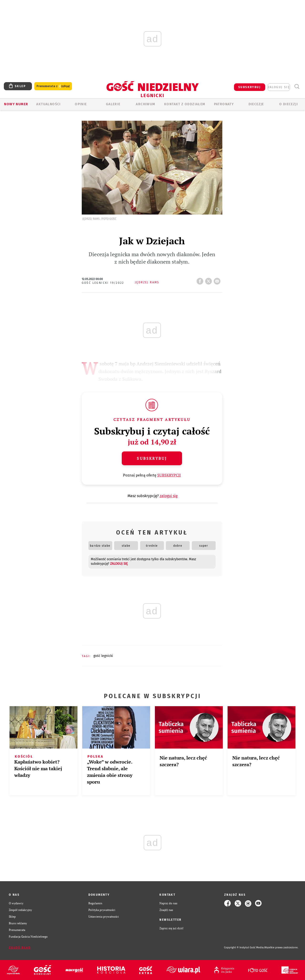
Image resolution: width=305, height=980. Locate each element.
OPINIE (81, 104)
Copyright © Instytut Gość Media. (244, 947)
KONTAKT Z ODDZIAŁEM (185, 104)
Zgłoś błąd (20, 948)
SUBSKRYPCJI (169, 475)
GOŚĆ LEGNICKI (103, 656)
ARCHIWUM (145, 104)
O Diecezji (289, 104)
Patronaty (224, 104)
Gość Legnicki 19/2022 (103, 283)
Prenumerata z (53, 86)
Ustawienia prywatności (104, 917)
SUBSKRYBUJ (249, 87)
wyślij (218, 280)
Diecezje (256, 104)
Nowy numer (16, 104)
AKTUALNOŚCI (48, 104)
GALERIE (113, 104)
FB (201, 280)
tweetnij (209, 280)
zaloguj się (279, 87)
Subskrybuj (152, 458)
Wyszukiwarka (297, 87)
